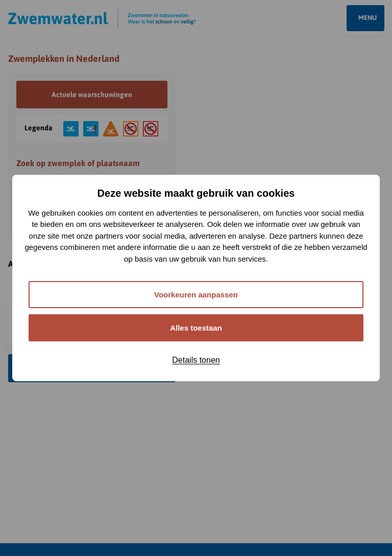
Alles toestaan (196, 328)
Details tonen (196, 360)
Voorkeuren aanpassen (196, 295)
